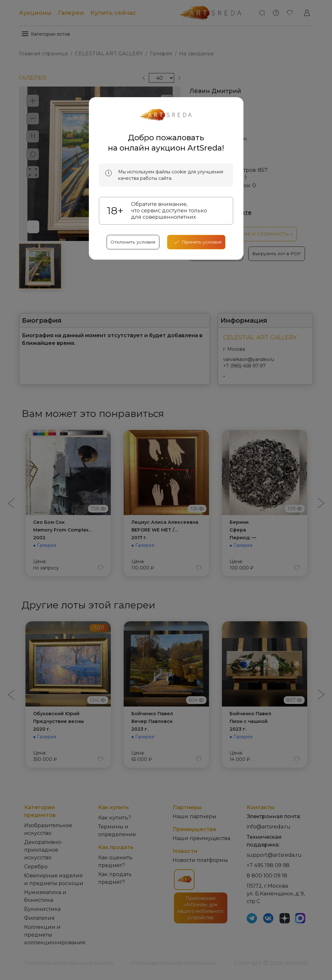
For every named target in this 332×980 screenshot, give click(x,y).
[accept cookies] (196, 243)
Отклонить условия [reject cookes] (133, 243)
